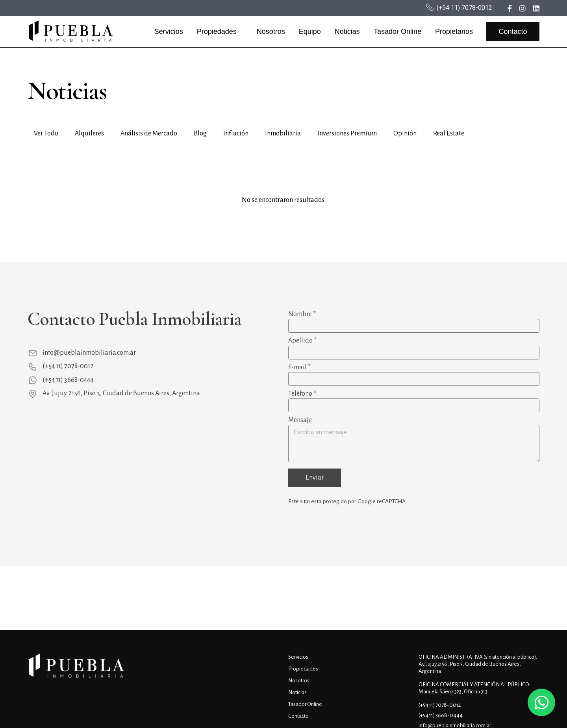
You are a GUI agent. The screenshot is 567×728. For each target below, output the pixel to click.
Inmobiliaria (283, 133)
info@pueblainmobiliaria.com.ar (89, 353)
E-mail (299, 367)
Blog (200, 133)
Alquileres (89, 133)
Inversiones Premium (347, 133)
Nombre (302, 314)
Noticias (347, 31)
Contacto (513, 31)
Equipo (310, 31)
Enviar (315, 478)
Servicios (169, 31)
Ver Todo (46, 133)
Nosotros (271, 31)
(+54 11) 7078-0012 (464, 8)
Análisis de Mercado (149, 133)
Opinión (405, 133)
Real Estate (449, 133)
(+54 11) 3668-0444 (68, 380)
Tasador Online (397, 31)
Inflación (236, 133)
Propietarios (454, 31)
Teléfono (302, 394)
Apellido (302, 341)
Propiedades (217, 31)
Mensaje (300, 420)
